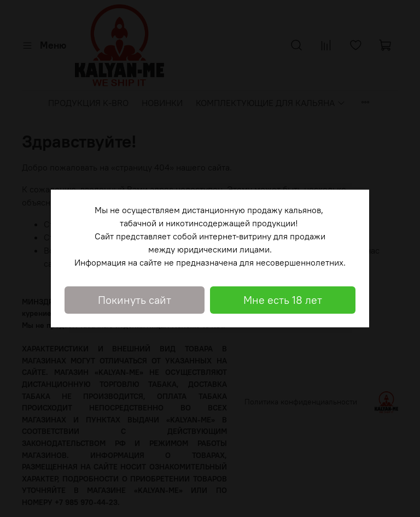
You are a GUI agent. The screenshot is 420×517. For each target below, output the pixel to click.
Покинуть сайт (135, 300)
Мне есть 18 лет (283, 300)
